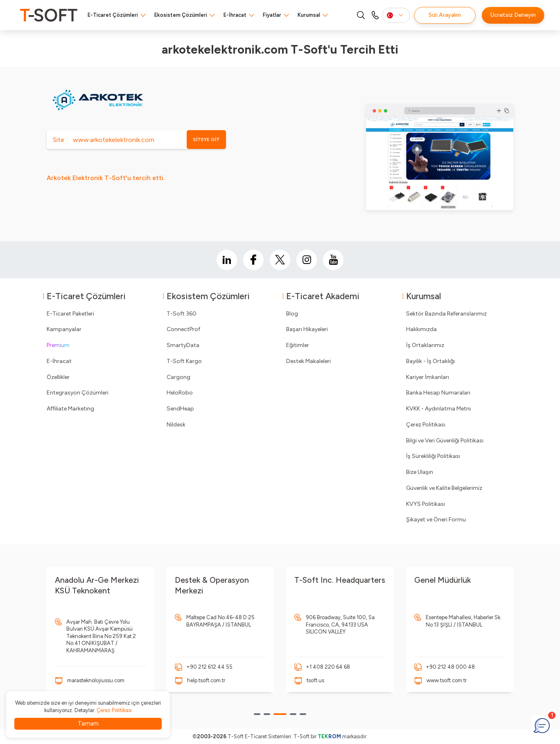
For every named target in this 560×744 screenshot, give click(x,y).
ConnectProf (183, 329)
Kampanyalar (64, 329)
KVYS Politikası (426, 504)
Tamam (88, 724)
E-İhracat (235, 15)
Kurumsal (309, 15)
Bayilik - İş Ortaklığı (430, 361)
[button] (257, 714)
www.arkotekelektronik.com (114, 140)
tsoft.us (315, 680)
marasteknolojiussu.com (96, 680)
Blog (292, 314)
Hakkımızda (421, 329)
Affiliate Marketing (70, 409)
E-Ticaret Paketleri (70, 314)
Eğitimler (298, 345)
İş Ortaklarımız (425, 345)
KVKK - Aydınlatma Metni (438, 409)
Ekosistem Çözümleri (181, 15)
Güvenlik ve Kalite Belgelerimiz (444, 488)
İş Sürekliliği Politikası (433, 456)
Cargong (178, 377)
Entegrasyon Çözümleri (78, 393)
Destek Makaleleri (308, 361)
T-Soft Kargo (184, 361)
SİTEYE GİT (206, 140)
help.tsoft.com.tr (206, 680)
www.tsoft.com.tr (447, 680)
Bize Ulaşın (420, 472)
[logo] (49, 15)
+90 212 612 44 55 (209, 667)
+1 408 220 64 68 (328, 667)
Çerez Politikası (426, 425)
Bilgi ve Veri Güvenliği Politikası (445, 441)
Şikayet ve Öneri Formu (436, 520)
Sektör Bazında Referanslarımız (446, 314)
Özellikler (58, 377)
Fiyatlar (272, 15)
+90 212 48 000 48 (450, 667)
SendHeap (180, 409)
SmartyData (183, 345)
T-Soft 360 (182, 314)
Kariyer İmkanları (428, 377)
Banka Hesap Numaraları (438, 393)
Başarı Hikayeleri (307, 329)
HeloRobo (180, 393)
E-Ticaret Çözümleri (113, 15)
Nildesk (176, 425)
